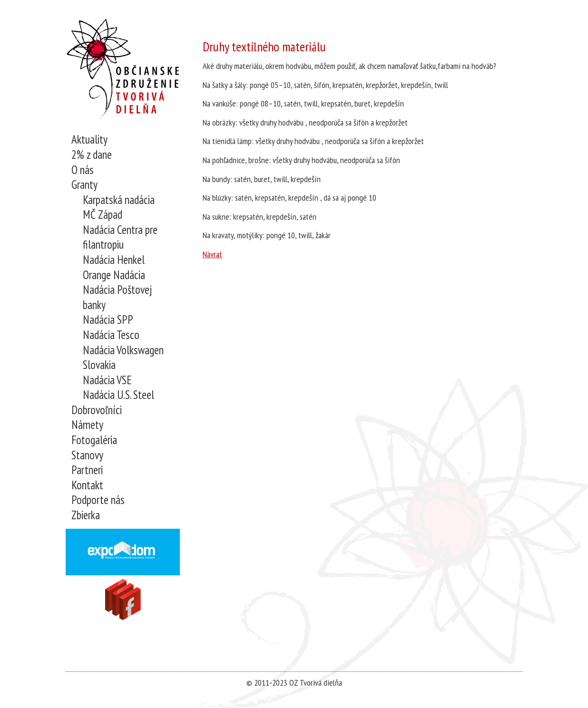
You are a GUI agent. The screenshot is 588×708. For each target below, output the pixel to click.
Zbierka (86, 515)
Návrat (212, 254)
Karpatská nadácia (119, 200)
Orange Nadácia (114, 275)
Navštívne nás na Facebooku (123, 599)
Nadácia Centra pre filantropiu (120, 238)
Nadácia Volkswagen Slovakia (123, 358)
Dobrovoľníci (97, 410)
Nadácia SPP (108, 320)
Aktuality (89, 140)
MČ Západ (103, 215)
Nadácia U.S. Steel (118, 395)
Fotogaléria (94, 440)
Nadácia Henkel (114, 260)
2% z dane (92, 155)
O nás (83, 170)
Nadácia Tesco (111, 335)
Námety (87, 425)
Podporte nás (98, 500)
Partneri (87, 470)
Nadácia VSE (107, 380)
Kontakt (87, 485)
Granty (84, 185)
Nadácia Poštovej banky (117, 297)
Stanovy (87, 455)
